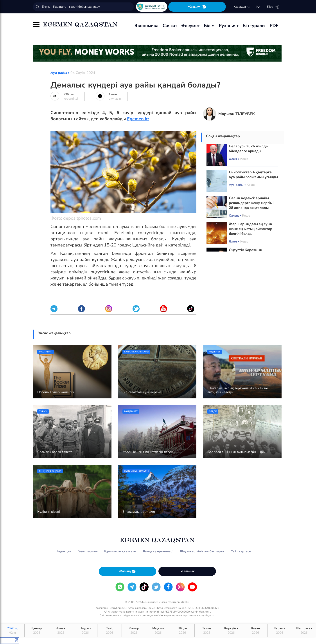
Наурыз (85, 631)
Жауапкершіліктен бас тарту (202, 551)
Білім (209, 26)
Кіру (273, 7)
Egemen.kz (138, 119)
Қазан (255, 631)
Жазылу (197, 7)
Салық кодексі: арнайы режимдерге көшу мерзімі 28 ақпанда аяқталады (251, 203)
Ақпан (61, 631)
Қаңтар (37, 631)
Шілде (182, 631)
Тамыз (207, 631)
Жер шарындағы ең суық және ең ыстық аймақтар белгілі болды (251, 229)
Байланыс (187, 571)
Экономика (146, 26)
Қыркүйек (231, 631)
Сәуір (110, 631)
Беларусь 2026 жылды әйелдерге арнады (249, 149)
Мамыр (134, 631)
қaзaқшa (242, 7)
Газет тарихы (88, 551)
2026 (12, 631)
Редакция (64, 551)
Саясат (170, 26)
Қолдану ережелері (158, 551)
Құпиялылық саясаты (120, 551)
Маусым (158, 631)
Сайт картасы (241, 551)
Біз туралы (254, 26)
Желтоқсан (304, 631)
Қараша (280, 631)
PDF (274, 26)
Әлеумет (190, 26)
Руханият (229, 26)
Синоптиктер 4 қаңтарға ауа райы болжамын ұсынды (253, 175)
